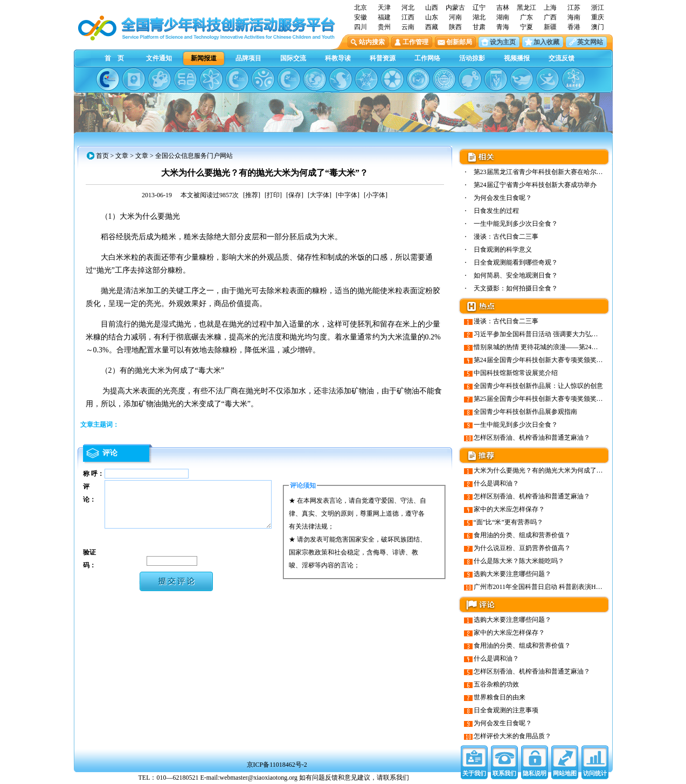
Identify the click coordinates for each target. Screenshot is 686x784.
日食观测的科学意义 (503, 249)
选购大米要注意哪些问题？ (512, 574)
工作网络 (427, 58)
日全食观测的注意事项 (506, 710)
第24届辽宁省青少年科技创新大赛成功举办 (535, 185)
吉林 (503, 8)
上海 (550, 8)
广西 (550, 17)
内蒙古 (455, 8)
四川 (361, 27)
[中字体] (348, 195)
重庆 (598, 17)
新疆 (550, 27)
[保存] (295, 195)
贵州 (384, 27)
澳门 (598, 27)
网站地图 (565, 773)
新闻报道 (204, 58)
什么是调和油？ (496, 483)
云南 (408, 27)
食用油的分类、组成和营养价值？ (522, 535)
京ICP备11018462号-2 (277, 765)
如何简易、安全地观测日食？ (516, 275)
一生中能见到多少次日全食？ (516, 224)
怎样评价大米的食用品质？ (512, 736)
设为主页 (503, 42)
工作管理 (415, 42)
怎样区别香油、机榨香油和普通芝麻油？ (532, 438)
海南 (574, 17)
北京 (361, 8)
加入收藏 (546, 42)
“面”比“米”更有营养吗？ (508, 522)
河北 (408, 8)
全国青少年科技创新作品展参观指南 (525, 412)
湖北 (479, 17)
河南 (455, 17)
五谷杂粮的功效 (496, 684)
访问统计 (595, 773)
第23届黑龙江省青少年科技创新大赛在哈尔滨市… (545, 172)
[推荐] (252, 195)
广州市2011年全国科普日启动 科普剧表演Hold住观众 (549, 587)
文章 (122, 156)
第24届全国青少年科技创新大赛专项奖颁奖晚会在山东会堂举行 (564, 360)
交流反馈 (562, 58)
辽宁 (479, 8)
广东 (526, 17)
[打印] (273, 195)
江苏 (574, 8)
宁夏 (526, 27)
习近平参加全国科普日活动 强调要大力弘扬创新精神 (549, 334)
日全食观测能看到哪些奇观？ (516, 262)
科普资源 (383, 58)
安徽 (361, 17)
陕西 (455, 27)
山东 (432, 17)
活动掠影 (472, 58)
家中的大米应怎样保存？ (509, 509)
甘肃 (479, 27)
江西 (408, 17)
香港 (574, 27)
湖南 (503, 17)
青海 (503, 27)
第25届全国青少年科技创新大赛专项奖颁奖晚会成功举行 (555, 399)
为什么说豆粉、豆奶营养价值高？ (522, 548)
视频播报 (517, 58)
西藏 (432, 27)
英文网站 (590, 42)
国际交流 (293, 58)
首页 (102, 156)
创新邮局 (459, 42)
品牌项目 (248, 58)
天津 (384, 8)
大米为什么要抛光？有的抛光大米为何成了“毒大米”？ (551, 470)
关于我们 (474, 773)
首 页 (114, 58)
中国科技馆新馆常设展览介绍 (516, 373)
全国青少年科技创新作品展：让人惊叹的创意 (538, 386)
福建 (384, 17)
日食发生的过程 (496, 211)
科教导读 (338, 58)
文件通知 (159, 58)
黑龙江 (526, 8)
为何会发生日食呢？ (503, 198)
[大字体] (320, 195)
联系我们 (504, 773)
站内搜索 (372, 42)
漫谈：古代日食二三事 (506, 237)
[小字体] (376, 195)
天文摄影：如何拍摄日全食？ (516, 288)
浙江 (598, 8)
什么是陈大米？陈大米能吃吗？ (519, 561)
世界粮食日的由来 (500, 697)
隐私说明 (535, 773)
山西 (432, 8)
